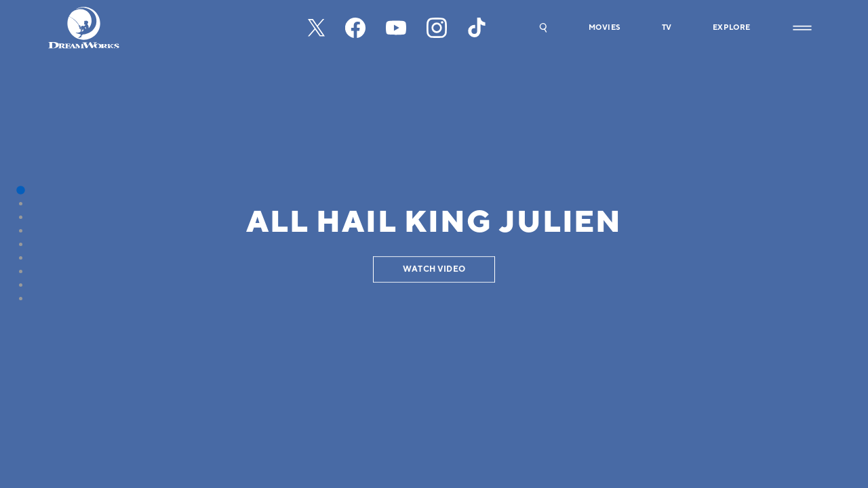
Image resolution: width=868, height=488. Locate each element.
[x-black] (316, 28)
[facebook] (355, 28)
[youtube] (396, 28)
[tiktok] (477, 28)
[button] (543, 28)
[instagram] (437, 28)
